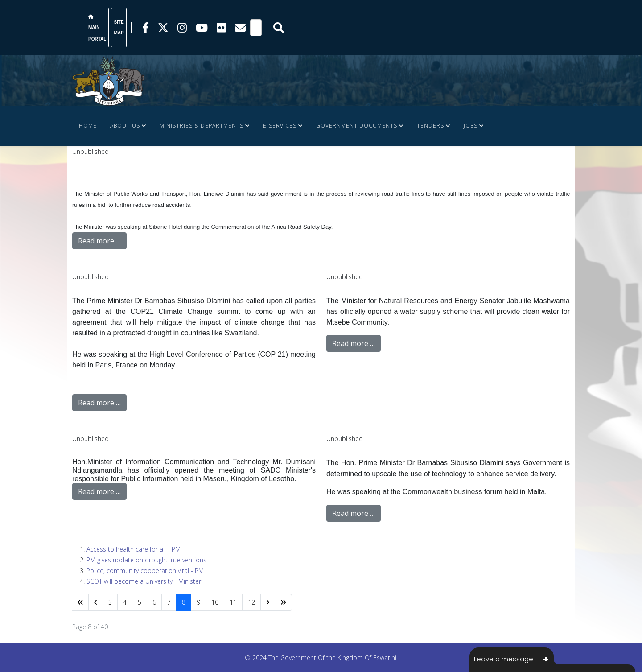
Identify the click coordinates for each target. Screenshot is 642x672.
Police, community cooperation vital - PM (145, 571)
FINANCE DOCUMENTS (111, 166)
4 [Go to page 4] (125, 602)
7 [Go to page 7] (169, 602)
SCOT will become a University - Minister (144, 581)
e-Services (280, 126)
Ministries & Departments (202, 126)
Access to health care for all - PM (134, 549)
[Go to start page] (80, 602)
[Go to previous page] (96, 602)
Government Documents (357, 126)
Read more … (99, 241)
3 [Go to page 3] (110, 602)
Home (88, 126)
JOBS (471, 126)
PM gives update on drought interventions (146, 560)
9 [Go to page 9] (198, 602)
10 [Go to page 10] (215, 602)
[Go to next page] (268, 602)
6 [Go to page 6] (154, 602)
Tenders (430, 126)
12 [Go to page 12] (251, 602)
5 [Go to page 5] (140, 602)
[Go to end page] (283, 602)
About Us (125, 126)
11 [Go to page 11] (233, 602)
